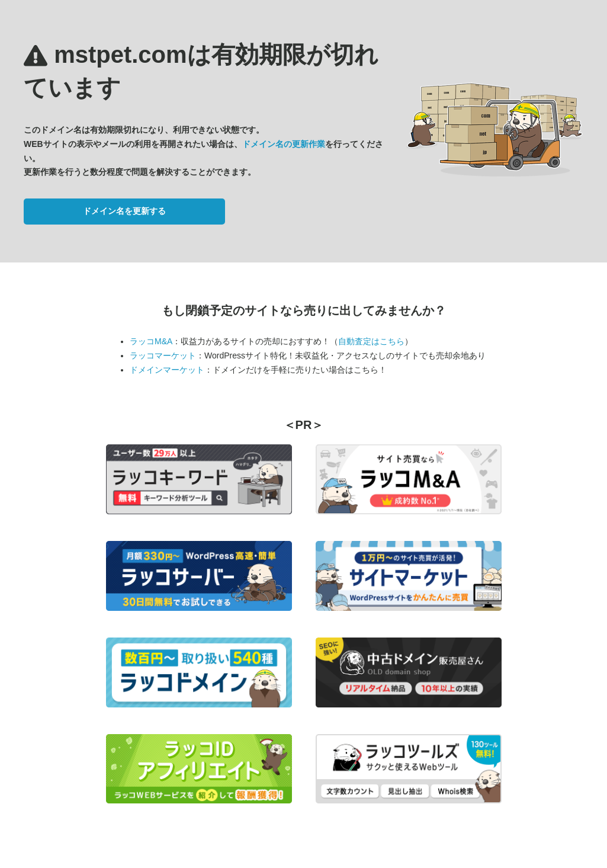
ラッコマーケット (163, 355)
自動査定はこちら (371, 341)
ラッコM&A (151, 341)
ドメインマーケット (167, 370)
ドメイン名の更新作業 (284, 144)
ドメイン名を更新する (124, 211)
